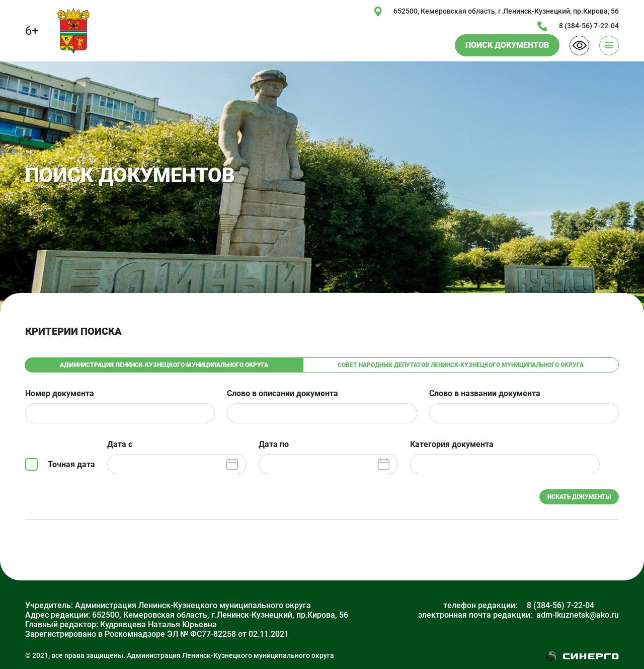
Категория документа (452, 444)
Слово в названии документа (485, 394)
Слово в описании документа (283, 394)
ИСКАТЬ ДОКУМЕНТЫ (579, 497)
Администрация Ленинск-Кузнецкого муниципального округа (164, 365)
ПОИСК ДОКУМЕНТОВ (507, 45)
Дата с (120, 444)
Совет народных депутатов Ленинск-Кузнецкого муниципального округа (461, 365)
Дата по (274, 444)
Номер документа (60, 394)
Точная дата (71, 464)
